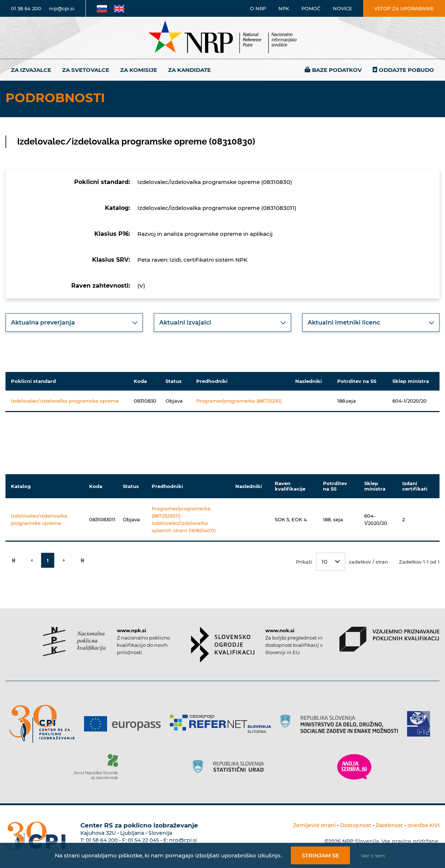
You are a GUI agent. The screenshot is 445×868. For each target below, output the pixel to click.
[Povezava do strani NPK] (74, 642)
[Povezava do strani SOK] (223, 645)
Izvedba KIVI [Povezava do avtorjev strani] (423, 825)
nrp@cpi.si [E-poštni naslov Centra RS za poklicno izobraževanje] (183, 840)
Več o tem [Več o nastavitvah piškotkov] (373, 856)
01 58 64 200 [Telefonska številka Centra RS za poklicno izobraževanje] (102, 840)
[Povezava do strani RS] (342, 724)
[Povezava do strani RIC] (421, 724)
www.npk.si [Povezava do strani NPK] (132, 630)
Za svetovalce (86, 70)
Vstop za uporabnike (404, 8)
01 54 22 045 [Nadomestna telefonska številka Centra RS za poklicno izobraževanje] (143, 840)
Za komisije (139, 70)
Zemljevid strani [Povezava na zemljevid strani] (314, 825)
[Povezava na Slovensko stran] (102, 8)
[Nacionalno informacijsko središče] (222, 38)
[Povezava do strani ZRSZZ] (98, 767)
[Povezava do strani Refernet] (223, 724)
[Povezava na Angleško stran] (119, 8)
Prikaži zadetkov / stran (342, 562)
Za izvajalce (31, 70)
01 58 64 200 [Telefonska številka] (26, 8)
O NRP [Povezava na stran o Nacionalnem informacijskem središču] (258, 8)
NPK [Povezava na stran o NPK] (284, 8)
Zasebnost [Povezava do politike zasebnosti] (389, 825)
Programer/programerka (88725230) (239, 401)
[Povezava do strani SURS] (231, 767)
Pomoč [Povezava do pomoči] (311, 8)
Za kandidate (189, 70)
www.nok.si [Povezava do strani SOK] (280, 630)
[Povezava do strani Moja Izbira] (354, 767)
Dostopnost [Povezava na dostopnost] (356, 825)
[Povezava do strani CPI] (45, 724)
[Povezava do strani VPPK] (390, 639)
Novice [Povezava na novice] (343, 8)
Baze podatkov (337, 70)
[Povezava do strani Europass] (125, 724)
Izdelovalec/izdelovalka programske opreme (65, 401)
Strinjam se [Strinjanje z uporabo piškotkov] (320, 855)
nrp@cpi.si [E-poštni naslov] (62, 8)
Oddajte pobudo (406, 70)
